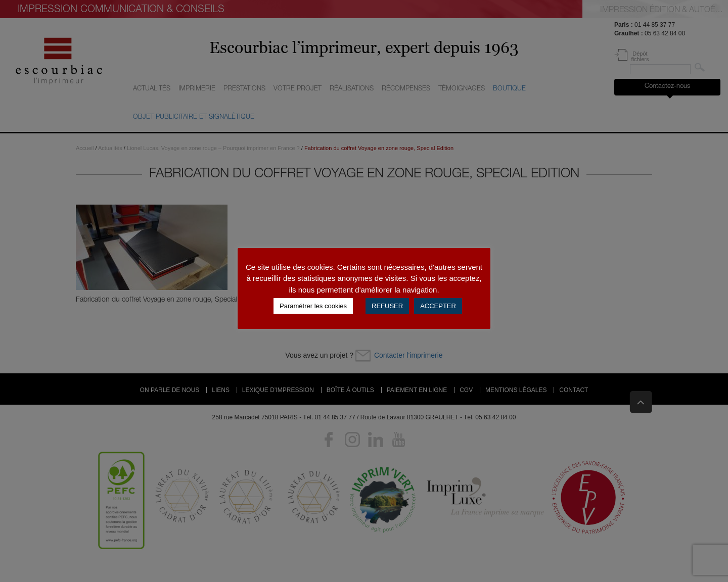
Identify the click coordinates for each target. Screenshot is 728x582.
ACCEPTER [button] (438, 306)
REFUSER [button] (387, 306)
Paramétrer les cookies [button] (313, 306)
